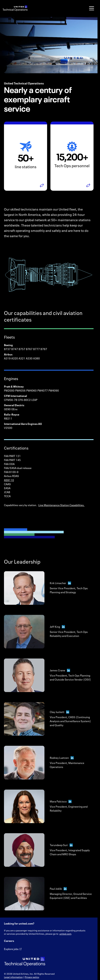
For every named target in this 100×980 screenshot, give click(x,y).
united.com (65, 934)
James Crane (60, 673)
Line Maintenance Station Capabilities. (61, 505)
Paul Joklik (58, 892)
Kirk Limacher (60, 586)
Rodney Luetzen (62, 761)
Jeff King (57, 630)
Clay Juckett (60, 715)
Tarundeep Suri (61, 848)
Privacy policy (32, 977)
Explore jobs (11, 949)
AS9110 (9, 480)
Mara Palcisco (61, 804)
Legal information (13, 977)
